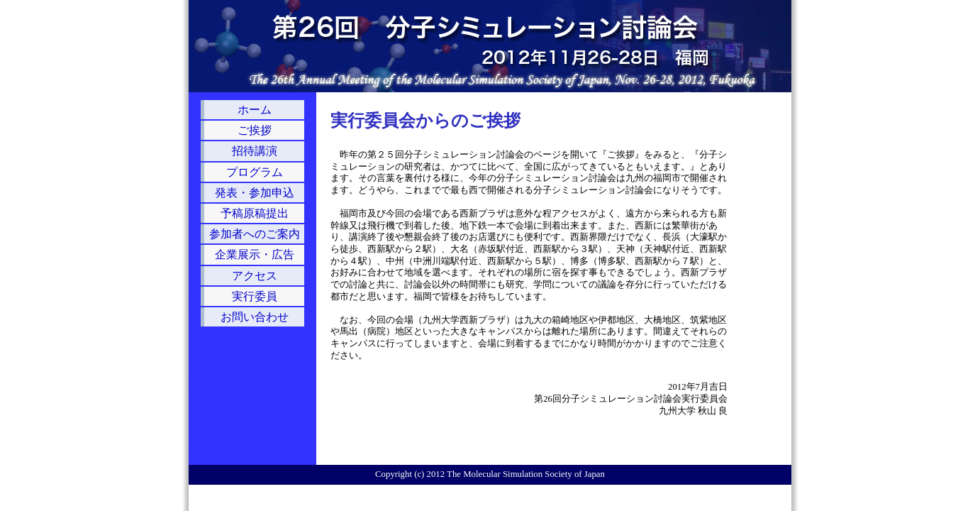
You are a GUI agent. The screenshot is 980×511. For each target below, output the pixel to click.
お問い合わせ (255, 317)
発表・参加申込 (255, 193)
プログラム (255, 172)
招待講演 (255, 151)
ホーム (255, 110)
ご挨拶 (255, 130)
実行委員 (255, 296)
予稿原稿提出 (255, 213)
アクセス (255, 276)
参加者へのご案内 (255, 234)
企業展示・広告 (255, 254)
